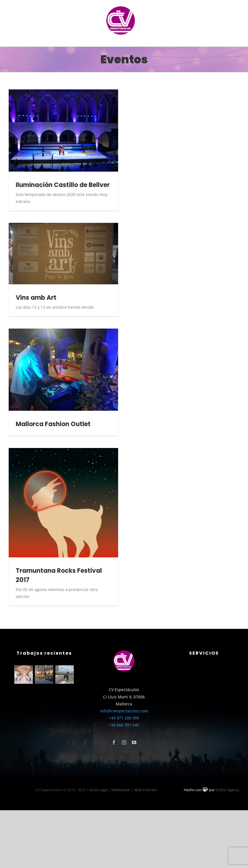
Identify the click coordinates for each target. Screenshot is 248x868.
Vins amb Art (36, 298)
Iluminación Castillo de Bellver (63, 185)
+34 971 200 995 (124, 718)
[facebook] (114, 742)
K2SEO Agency (228, 790)
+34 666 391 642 (124, 725)
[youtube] (134, 742)
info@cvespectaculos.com (124, 711)
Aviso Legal (98, 790)
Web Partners (146, 790)
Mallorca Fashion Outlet (53, 424)
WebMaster (121, 790)
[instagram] (124, 742)
